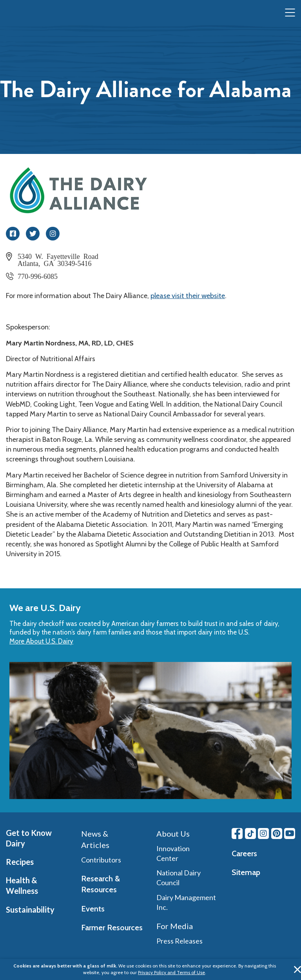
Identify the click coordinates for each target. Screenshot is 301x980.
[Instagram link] (263, 834)
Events (93, 909)
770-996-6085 (38, 276)
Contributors (101, 860)
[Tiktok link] (250, 834)
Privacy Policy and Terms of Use (171, 972)
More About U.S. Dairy (41, 641)
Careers (244, 853)
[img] (22, 13)
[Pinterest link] (277, 834)
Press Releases (180, 941)
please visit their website (188, 296)
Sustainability (30, 909)
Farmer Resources (112, 928)
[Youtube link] (290, 834)
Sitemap (246, 872)
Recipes (20, 862)
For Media (175, 926)
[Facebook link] (237, 834)
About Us (173, 834)
